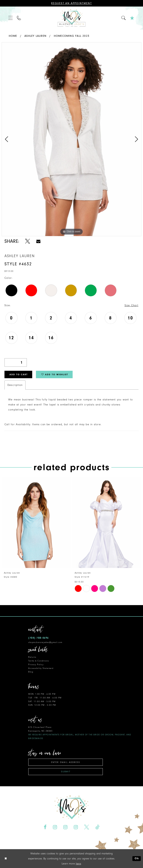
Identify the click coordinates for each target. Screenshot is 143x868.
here (78, 864)
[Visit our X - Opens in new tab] (86, 827)
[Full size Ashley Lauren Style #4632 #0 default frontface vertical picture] (71, 139)
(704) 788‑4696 (39, 638)
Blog (31, 672)
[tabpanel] (71, 139)
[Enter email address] (66, 762)
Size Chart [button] (131, 305)
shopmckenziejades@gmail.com (45, 642)
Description (15, 385)
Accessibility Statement (41, 668)
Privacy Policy (36, 665)
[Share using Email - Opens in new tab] (38, 241)
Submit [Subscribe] (66, 772)
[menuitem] (11, 18)
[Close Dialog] (6, 859)
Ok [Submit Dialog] (137, 859)
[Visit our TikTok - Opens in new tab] (97, 827)
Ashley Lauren (35, 36)
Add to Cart (19, 374)
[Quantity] (16, 362)
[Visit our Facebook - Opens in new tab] (45, 827)
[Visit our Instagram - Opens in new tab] (55, 827)
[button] (11, 18)
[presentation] (36, 523)
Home (13, 36)
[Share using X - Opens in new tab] (28, 241)
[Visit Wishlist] (132, 18)
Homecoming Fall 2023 (72, 36)
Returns (32, 657)
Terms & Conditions (39, 661)
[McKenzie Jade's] (71, 18)
